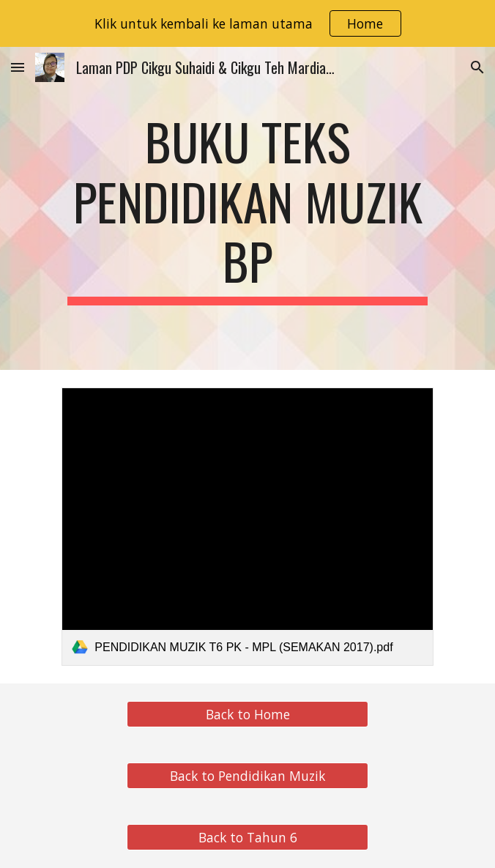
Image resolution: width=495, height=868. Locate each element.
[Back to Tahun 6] (247, 838)
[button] (18, 67)
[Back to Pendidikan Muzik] (247, 776)
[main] (247, 208)
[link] (247, 527)
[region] (247, 23)
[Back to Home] (247, 715)
